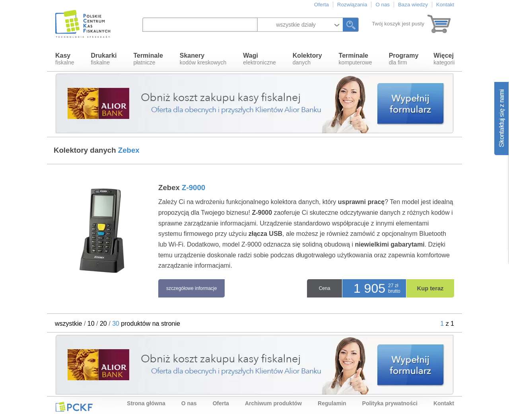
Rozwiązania (352, 5)
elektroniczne (259, 59)
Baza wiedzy (413, 5)
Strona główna (146, 403)
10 (91, 324)
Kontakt (445, 5)
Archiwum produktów (273, 403)
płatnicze (148, 59)
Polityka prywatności (390, 403)
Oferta (322, 5)
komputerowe (356, 59)
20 (103, 324)
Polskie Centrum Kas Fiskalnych (84, 24)
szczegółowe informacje (191, 288)
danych (307, 59)
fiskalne (65, 59)
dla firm (404, 59)
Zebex (182, 188)
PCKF (74, 406)
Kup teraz (430, 288)
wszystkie (68, 324)
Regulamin (332, 403)
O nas (383, 5)
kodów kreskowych (203, 59)
